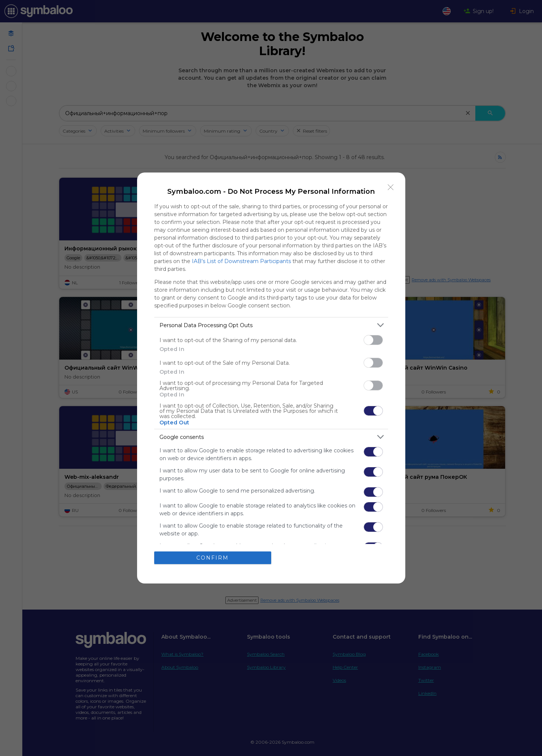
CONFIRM (213, 558)
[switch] (373, 340)
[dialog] (271, 378)
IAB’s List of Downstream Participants (241, 261)
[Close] (391, 187)
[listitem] (271, 325)
